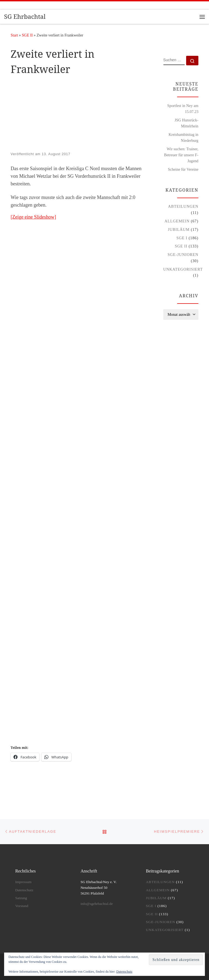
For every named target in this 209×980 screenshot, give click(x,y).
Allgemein (177, 221)
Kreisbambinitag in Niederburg (183, 137)
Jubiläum (179, 229)
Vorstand (22, 906)
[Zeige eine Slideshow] (33, 217)
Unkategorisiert (183, 269)
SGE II (27, 35)
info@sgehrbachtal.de (97, 904)
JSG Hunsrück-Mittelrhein (187, 123)
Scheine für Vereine (183, 169)
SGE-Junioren (183, 255)
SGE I (182, 238)
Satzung (21, 898)
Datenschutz (124, 972)
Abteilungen (183, 206)
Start (14, 35)
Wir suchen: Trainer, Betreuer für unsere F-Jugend (181, 155)
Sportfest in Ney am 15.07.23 (183, 109)
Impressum (23, 882)
